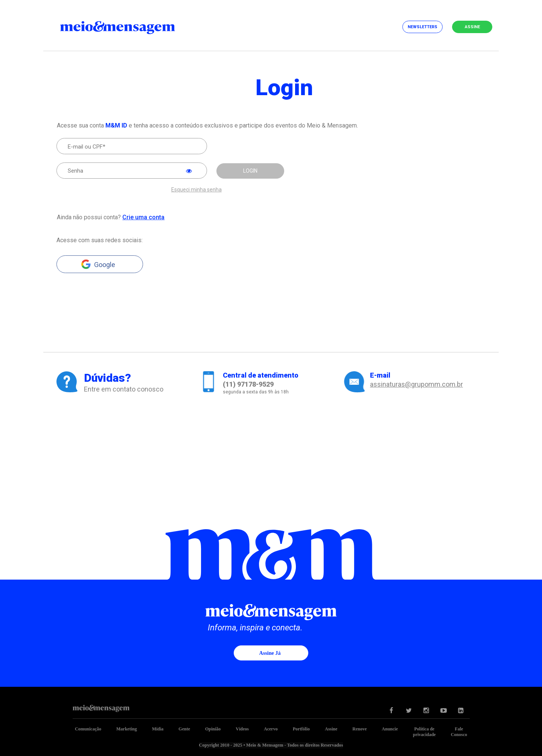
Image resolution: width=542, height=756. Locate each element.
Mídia (158, 729)
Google (105, 264)
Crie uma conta (143, 217)
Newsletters (422, 27)
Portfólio (301, 729)
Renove (359, 729)
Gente (184, 729)
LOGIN (250, 171)
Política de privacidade (424, 731)
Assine (472, 27)
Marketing (127, 729)
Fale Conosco (459, 731)
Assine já (270, 653)
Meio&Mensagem (124, 26)
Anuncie (390, 729)
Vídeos (242, 729)
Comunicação (88, 729)
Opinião (213, 729)
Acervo (271, 729)
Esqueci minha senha (196, 189)
